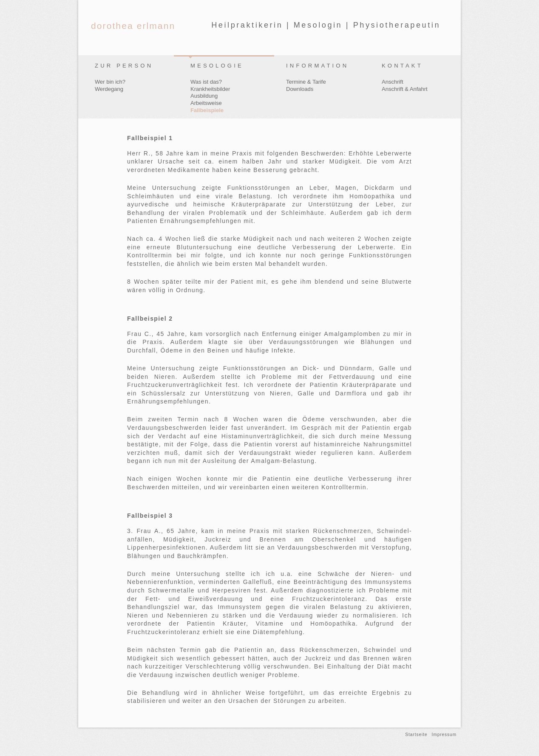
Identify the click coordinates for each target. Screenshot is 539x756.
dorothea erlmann (133, 26)
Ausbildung (204, 96)
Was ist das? (206, 82)
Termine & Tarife (306, 82)
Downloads (300, 89)
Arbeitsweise (206, 103)
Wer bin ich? (110, 82)
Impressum (444, 735)
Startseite (416, 735)
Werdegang (109, 89)
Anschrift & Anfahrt (405, 89)
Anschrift (393, 82)
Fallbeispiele (207, 110)
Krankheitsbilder (210, 89)
